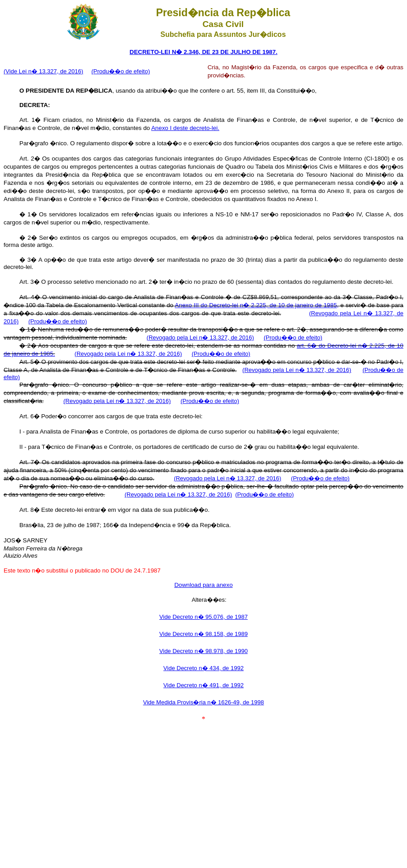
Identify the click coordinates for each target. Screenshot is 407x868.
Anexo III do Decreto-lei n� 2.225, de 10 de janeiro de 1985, (257, 305)
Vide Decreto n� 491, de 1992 (203, 685)
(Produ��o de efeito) (121, 71)
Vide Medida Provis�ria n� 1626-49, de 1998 (204, 702)
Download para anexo (203, 585)
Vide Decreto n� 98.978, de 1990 (203, 651)
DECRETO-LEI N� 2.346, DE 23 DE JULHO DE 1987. (203, 52)
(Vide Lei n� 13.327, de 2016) (43, 71)
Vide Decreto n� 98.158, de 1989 (203, 634)
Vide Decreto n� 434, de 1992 (203, 668)
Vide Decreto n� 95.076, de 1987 (203, 617)
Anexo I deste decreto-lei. (185, 128)
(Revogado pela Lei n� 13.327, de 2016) (201, 338)
